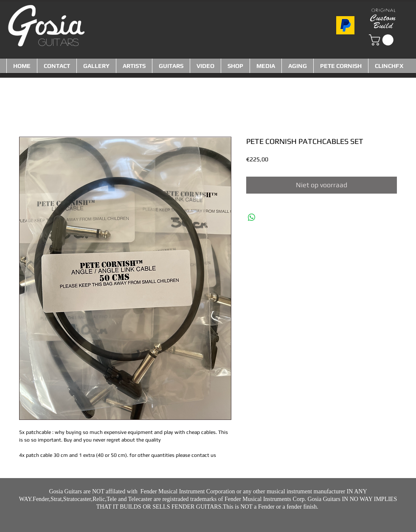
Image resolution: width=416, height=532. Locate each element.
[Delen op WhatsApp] (252, 217)
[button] (382, 40)
